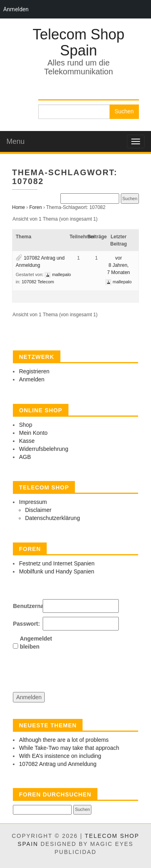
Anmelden (32, 379)
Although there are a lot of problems (64, 740)
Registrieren (34, 371)
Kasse (27, 441)
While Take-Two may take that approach (69, 748)
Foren (36, 207)
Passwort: (26, 624)
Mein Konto (33, 433)
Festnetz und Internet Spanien (57, 563)
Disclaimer (38, 510)
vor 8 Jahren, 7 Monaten (119, 265)
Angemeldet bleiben (34, 643)
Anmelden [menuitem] (16, 9)
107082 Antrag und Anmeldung (58, 764)
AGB (25, 457)
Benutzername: (27, 606)
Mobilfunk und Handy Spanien (57, 571)
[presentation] (74, 668)
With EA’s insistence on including (60, 756)
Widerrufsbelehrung (43, 449)
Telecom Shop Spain (79, 42)
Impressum (33, 502)
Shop (26, 425)
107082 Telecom (38, 282)
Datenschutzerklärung (52, 518)
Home (19, 207)
